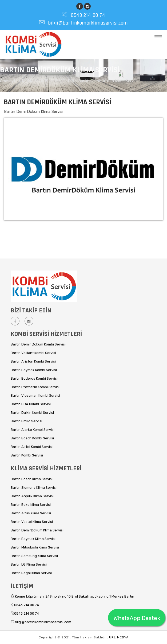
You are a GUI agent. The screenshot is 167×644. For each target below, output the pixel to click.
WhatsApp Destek (137, 618)
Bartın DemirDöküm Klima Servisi (108, 81)
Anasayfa (9, 81)
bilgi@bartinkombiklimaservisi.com (87, 23)
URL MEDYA (119, 637)
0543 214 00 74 (87, 15)
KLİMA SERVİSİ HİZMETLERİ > (50, 81)
